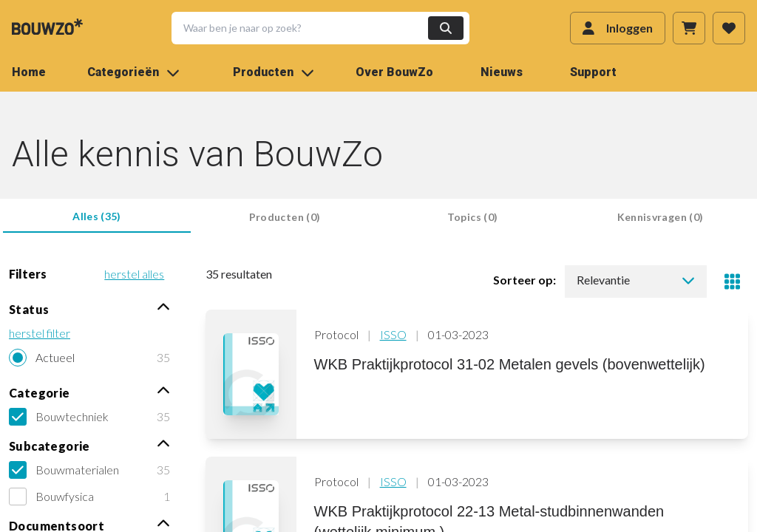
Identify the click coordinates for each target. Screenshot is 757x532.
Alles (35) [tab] (97, 216)
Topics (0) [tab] (473, 217)
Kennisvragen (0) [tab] (661, 217)
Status (89, 308)
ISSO (393, 334)
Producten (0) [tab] (285, 217)
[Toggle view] (732, 282)
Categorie (89, 392)
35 (163, 357)
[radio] (89, 358)
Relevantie (636, 280)
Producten (274, 72)
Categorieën (133, 72)
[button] (312, 28)
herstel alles (134, 274)
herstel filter (40, 333)
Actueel (55, 357)
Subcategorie (89, 445)
